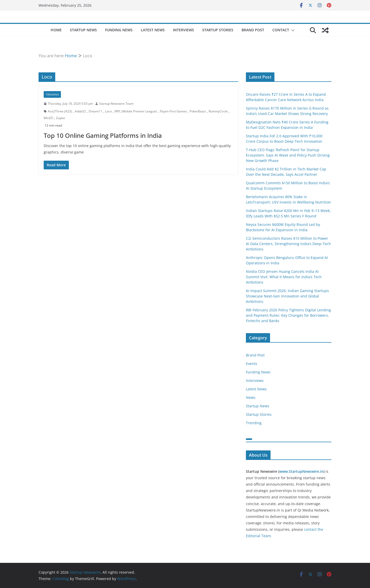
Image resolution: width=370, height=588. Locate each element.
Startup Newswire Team (116, 104)
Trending (52, 94)
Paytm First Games (173, 111)
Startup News (83, 30)
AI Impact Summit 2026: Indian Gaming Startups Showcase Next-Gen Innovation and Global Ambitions (287, 296)
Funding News (119, 30)
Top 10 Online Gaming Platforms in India (103, 135)
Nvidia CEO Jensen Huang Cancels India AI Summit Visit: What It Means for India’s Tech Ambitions (284, 277)
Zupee (61, 118)
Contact (281, 30)
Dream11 (95, 111)
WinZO (48, 118)
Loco (108, 111)
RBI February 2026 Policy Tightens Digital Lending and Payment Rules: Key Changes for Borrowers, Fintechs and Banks (288, 315)
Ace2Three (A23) (60, 111)
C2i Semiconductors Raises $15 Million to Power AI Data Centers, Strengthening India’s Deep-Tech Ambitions (288, 244)
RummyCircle (218, 111)
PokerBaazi (198, 111)
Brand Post (253, 30)
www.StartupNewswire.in (301, 471)
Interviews (183, 30)
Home (56, 30)
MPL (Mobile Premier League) (136, 111)
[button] (292, 30)
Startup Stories (218, 30)
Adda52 (80, 111)
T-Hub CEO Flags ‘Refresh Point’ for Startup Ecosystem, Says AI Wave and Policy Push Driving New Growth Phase (288, 155)
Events (252, 364)
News (251, 397)
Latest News (153, 30)
